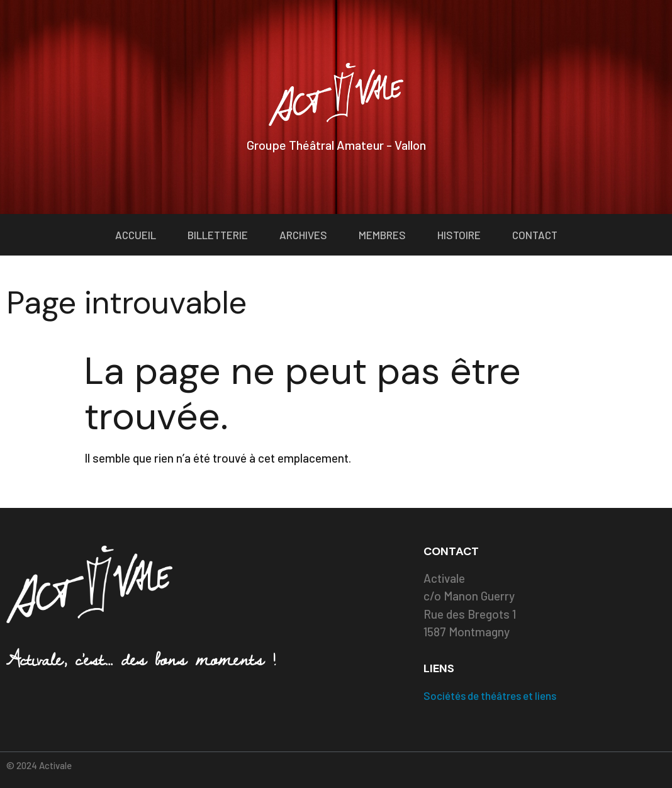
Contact (535, 235)
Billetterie (218, 235)
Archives (303, 235)
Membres (382, 235)
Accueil (136, 235)
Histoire (459, 235)
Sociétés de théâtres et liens (490, 695)
